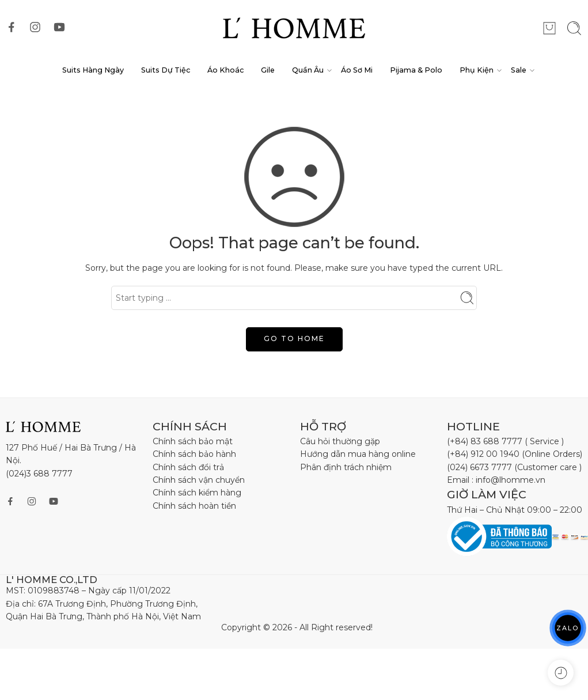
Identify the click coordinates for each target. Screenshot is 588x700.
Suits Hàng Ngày (93, 70)
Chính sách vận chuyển (199, 480)
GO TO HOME (294, 338)
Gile (268, 70)
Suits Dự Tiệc (166, 70)
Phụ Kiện (477, 70)
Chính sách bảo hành (194, 454)
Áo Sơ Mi (357, 70)
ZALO (568, 628)
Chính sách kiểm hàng (197, 493)
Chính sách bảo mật (193, 441)
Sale (519, 70)
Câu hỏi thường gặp (340, 441)
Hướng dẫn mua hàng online (358, 454)
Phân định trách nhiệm (346, 467)
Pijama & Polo (416, 70)
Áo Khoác (225, 70)
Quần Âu (308, 70)
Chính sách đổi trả (188, 467)
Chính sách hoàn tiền (194, 506)
